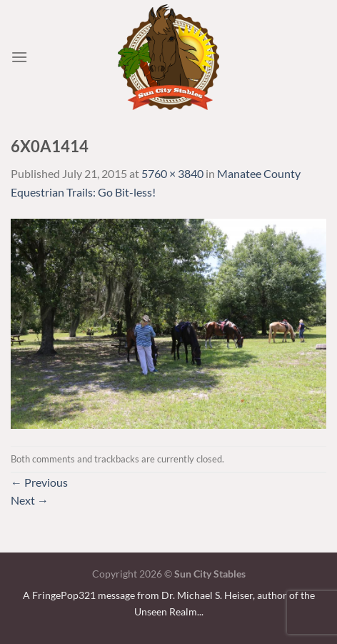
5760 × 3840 (172, 173)
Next (30, 500)
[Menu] (19, 57)
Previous (39, 482)
